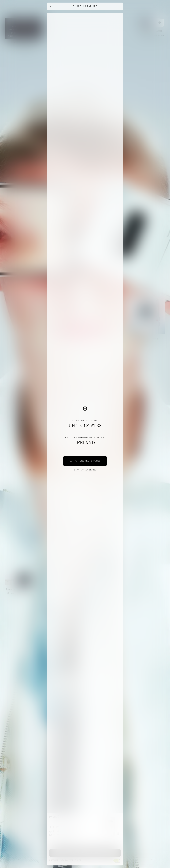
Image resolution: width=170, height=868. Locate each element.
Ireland (85, 470)
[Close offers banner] (119, 14)
